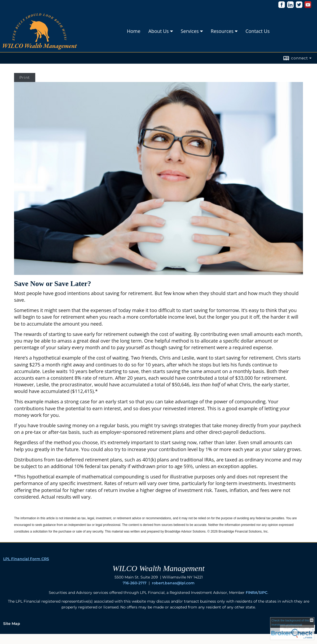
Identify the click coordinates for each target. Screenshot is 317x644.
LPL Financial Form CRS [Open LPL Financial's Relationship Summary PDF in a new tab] (26, 559)
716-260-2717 (135, 583)
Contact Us (257, 31)
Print (25, 77)
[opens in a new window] (282, 7)
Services (190, 31)
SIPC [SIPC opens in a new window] (263, 593)
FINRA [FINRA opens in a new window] (252, 593)
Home (134, 31)
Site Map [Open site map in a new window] (12, 624)
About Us (159, 31)
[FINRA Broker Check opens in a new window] (292, 629)
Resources (222, 31)
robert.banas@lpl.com (173, 583)
